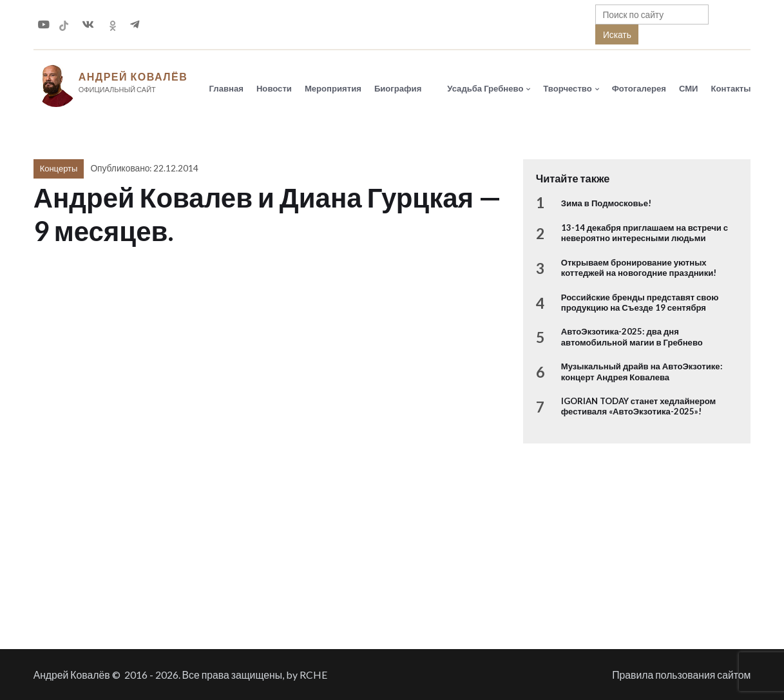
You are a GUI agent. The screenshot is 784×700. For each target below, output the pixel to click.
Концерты (59, 168)
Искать (617, 34)
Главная (226, 88)
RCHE (313, 675)
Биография (398, 88)
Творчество (567, 88)
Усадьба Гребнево (485, 88)
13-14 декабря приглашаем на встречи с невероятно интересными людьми (645, 233)
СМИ (689, 88)
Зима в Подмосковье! (606, 203)
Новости (274, 88)
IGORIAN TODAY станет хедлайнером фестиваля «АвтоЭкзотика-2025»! (638, 406)
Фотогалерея (639, 88)
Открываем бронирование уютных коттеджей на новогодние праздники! (639, 267)
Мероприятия (333, 88)
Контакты (731, 88)
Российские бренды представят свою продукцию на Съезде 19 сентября (640, 302)
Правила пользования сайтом (681, 675)
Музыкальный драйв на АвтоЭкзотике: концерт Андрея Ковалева (642, 371)
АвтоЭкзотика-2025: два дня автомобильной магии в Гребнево (632, 336)
